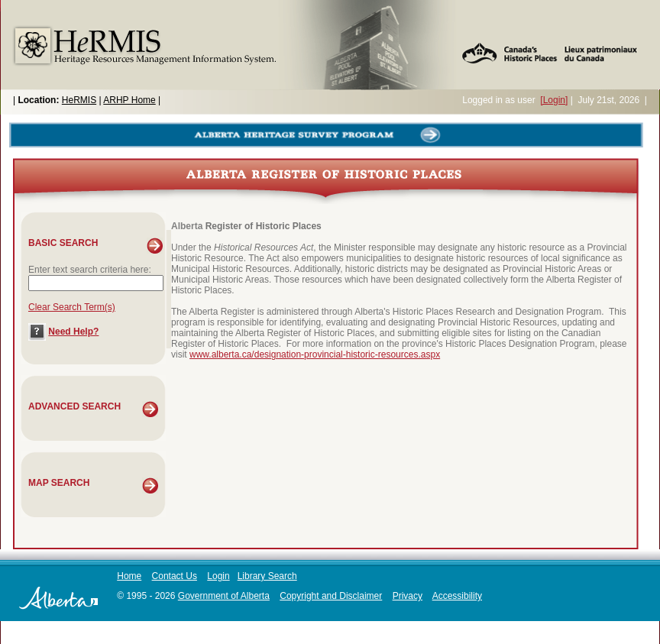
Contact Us (175, 576)
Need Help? (73, 332)
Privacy (408, 596)
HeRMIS (79, 100)
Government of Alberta (224, 596)
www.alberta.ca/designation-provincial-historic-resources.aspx (315, 354)
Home (129, 576)
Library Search (267, 576)
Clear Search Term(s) (72, 307)
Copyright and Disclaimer (331, 596)
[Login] (554, 100)
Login (218, 576)
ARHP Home (129, 100)
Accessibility (457, 596)
